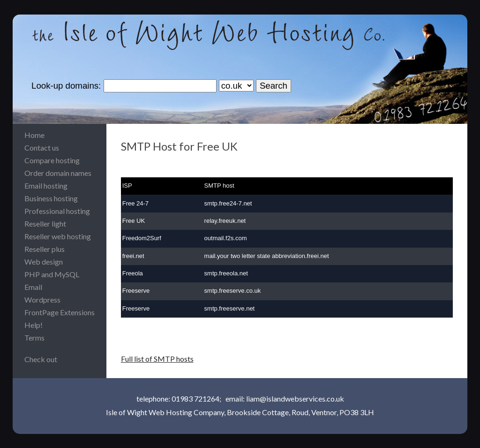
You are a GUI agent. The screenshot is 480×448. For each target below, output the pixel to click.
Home (34, 135)
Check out (41, 359)
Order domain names (58, 173)
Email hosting (46, 186)
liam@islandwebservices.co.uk (295, 399)
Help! (34, 325)
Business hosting (51, 198)
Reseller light (45, 224)
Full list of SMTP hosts (157, 359)
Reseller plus (45, 249)
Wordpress (42, 300)
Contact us (42, 148)
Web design (44, 262)
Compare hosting (52, 160)
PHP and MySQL (52, 274)
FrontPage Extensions (60, 312)
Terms (34, 338)
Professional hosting (57, 211)
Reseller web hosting (58, 236)
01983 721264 (195, 399)
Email (33, 287)
